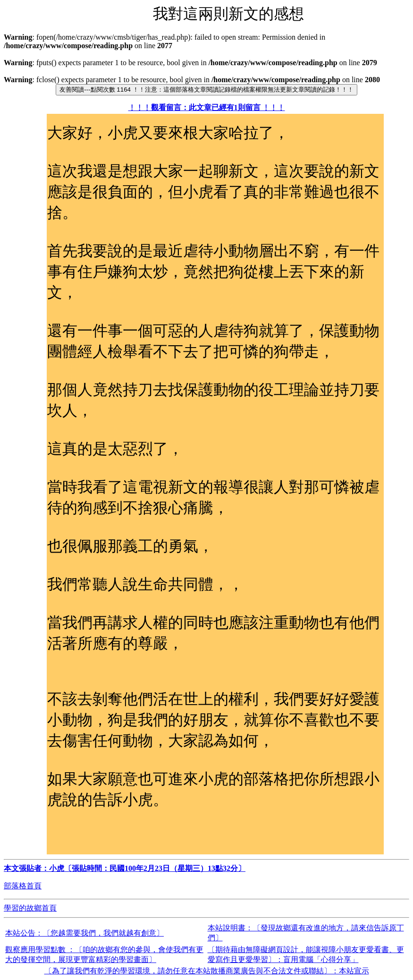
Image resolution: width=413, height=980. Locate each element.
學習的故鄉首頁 (30, 908)
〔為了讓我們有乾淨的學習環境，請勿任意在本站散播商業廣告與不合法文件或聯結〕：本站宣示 (207, 971)
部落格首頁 (23, 886)
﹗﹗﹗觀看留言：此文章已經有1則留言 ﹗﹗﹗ (207, 107)
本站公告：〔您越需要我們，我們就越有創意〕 (84, 933)
